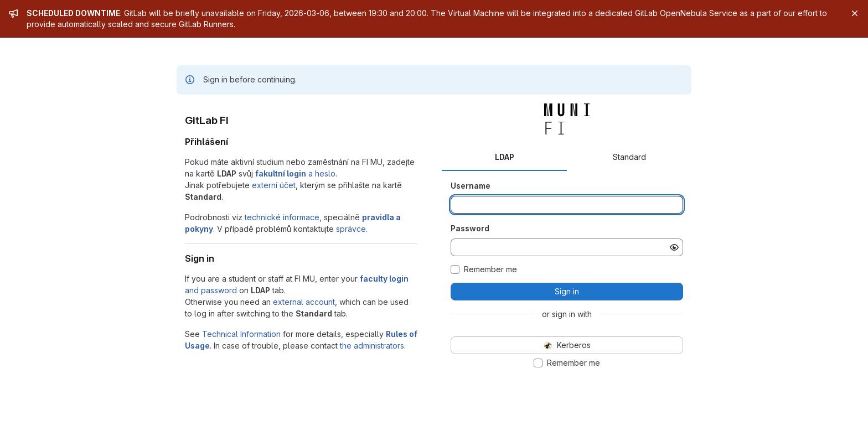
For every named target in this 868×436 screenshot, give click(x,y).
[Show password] (674, 247)
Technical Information (241, 334)
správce (351, 229)
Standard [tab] (629, 157)
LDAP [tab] (505, 157)
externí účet (274, 185)
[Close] (855, 13)
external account (304, 302)
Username (471, 186)
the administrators (372, 346)
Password (470, 228)
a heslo (295, 173)
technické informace (282, 217)
